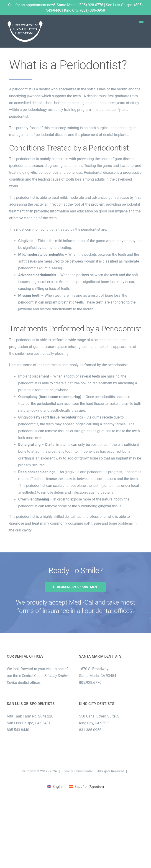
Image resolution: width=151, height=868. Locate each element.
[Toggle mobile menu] (142, 23)
